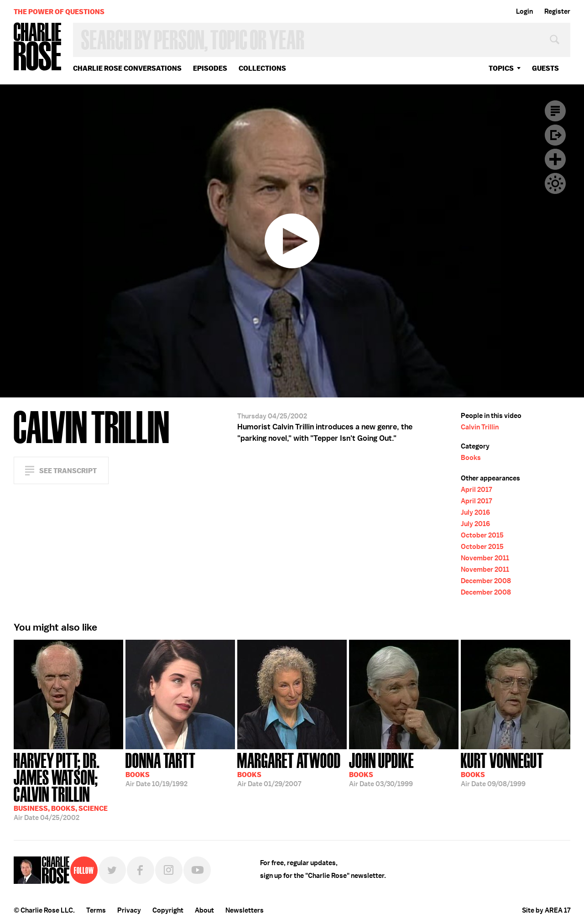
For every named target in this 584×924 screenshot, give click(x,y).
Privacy (129, 910)
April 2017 (476, 490)
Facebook (141, 870)
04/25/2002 (68, 786)
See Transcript (68, 471)
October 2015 (482, 535)
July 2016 (475, 512)
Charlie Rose (38, 47)
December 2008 (486, 581)
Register (557, 11)
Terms (96, 910)
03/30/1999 (381, 769)
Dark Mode (555, 183)
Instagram (169, 870)
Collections (262, 68)
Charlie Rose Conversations (127, 68)
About (204, 910)
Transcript (555, 111)
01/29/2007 (289, 769)
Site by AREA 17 (546, 910)
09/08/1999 (502, 769)
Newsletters (245, 910)
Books (471, 458)
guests (545, 68)
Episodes (210, 68)
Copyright (168, 910)
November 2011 (485, 558)
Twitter (112, 870)
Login (524, 11)
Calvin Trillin (480, 427)
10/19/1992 (161, 769)
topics (501, 68)
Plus (555, 159)
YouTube (197, 870)
